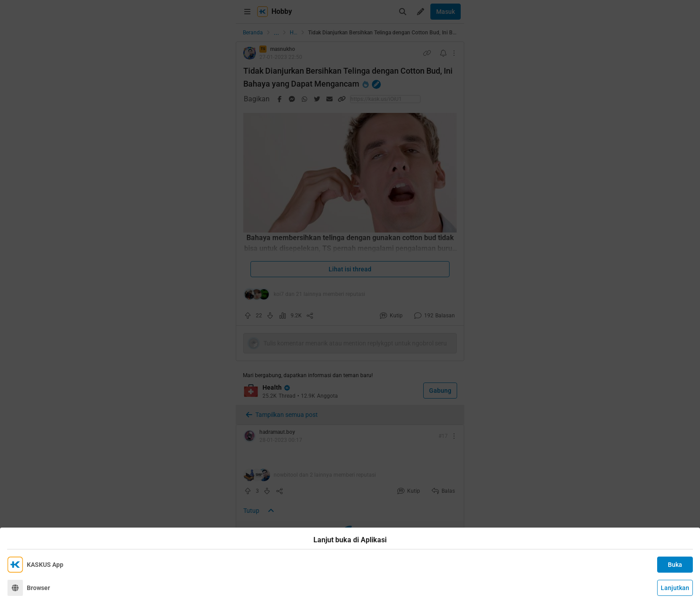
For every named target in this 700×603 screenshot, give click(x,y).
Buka (675, 565)
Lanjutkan (675, 588)
